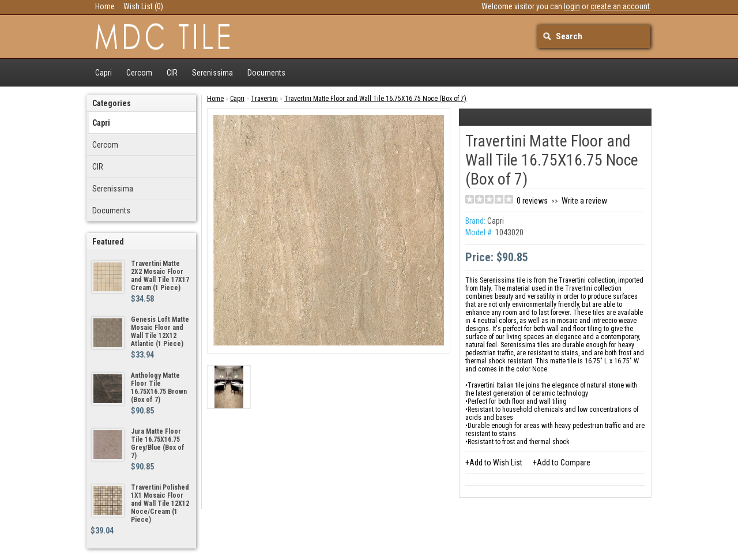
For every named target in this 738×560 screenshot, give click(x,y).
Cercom (139, 73)
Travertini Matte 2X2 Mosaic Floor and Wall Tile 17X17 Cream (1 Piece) (160, 276)
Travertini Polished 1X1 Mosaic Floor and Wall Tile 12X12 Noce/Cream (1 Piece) (160, 503)
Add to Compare (564, 463)
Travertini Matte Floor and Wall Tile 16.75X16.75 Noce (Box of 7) (375, 99)
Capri (103, 73)
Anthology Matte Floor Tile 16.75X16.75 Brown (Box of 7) (159, 388)
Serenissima (212, 73)
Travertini (264, 99)
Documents (266, 73)
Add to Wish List (496, 463)
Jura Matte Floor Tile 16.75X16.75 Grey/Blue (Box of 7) (158, 444)
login (572, 6)
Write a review (584, 201)
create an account (620, 6)
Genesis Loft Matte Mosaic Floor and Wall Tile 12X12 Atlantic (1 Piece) (160, 332)
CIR (172, 73)
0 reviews (532, 201)
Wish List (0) (143, 6)
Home (105, 6)
